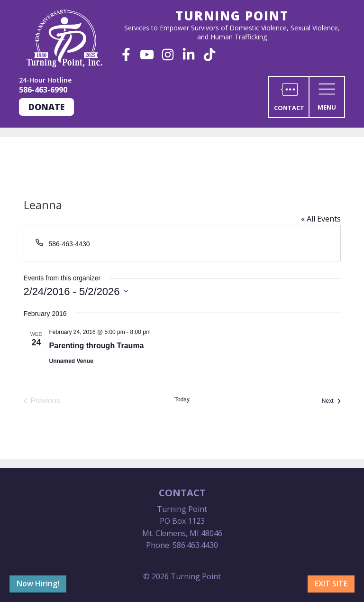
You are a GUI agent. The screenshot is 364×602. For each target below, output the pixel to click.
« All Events (321, 219)
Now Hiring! (38, 583)
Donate (46, 107)
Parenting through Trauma (97, 346)
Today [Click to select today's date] (182, 399)
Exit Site (331, 583)
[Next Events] (331, 401)
